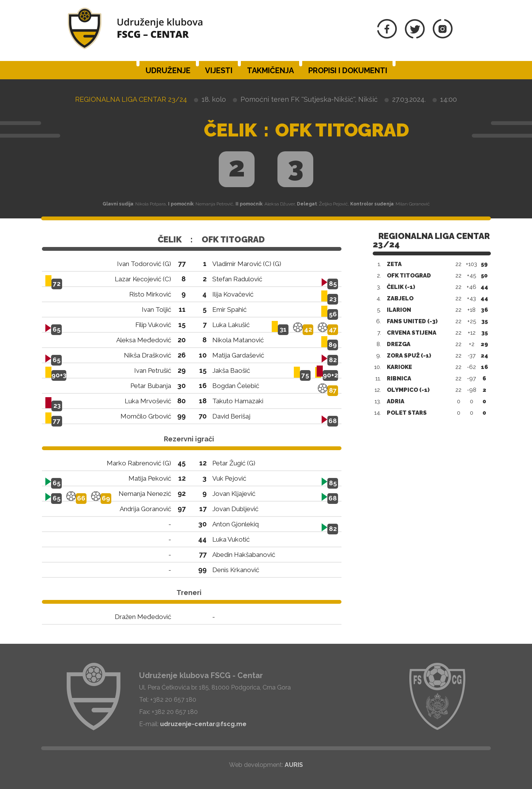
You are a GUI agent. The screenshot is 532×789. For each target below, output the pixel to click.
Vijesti (219, 71)
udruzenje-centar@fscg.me (203, 724)
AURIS (294, 765)
